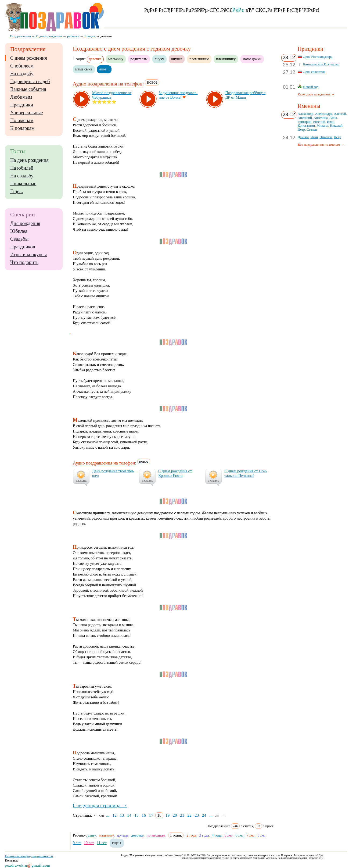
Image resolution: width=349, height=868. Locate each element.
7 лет (251, 835)
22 (189, 815)
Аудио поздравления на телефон (108, 84)
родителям (139, 59)
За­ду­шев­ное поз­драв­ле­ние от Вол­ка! (178, 95)
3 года (204, 835)
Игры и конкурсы (28, 255)
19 (168, 815)
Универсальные (27, 113)
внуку (159, 59)
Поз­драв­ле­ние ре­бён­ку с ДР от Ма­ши (246, 95)
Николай (336, 126)
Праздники (22, 105)
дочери (123, 835)
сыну (92, 835)
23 (197, 815)
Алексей (340, 114)
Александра (324, 114)
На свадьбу (22, 74)
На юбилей (22, 168)
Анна (333, 118)
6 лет (240, 835)
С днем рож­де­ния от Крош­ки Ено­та (175, 473)
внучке (177, 59)
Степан (312, 130)
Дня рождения (25, 223)
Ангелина (321, 118)
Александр (305, 114)
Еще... (17, 191)
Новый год (311, 87)
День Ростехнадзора (318, 57)
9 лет (77, 843)
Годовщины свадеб (30, 81)
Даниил (303, 137)
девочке (137, 835)
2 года (191, 835)
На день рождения (29, 160)
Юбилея (19, 231)
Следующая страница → (100, 806)
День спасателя (314, 72)
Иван (331, 122)
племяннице (199, 59)
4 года (217, 835)
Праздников (23, 247)
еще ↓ (104, 69)
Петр (301, 130)
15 (136, 815)
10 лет (89, 843)
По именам (22, 120)
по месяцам (156, 835)
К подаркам (22, 128)
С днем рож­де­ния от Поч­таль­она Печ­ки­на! (246, 473)
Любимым (21, 97)
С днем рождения (29, 58)
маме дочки (252, 59)
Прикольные (23, 184)
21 (182, 815)
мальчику (116, 59)
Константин (306, 126)
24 (204, 815)
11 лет (102, 843)
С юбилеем (22, 66)
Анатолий (305, 118)
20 (175, 815)
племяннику (226, 59)
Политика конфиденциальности (29, 856)
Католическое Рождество (321, 64)
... (108, 815)
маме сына (84, 69)
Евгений (319, 122)
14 (129, 815)
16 (144, 815)
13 (122, 815)
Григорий (305, 122)
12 (114, 815)
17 (151, 815)
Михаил (322, 126)
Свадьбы (19, 239)
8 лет (262, 835)
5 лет (229, 835)
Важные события (28, 89)
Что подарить (24, 262)
